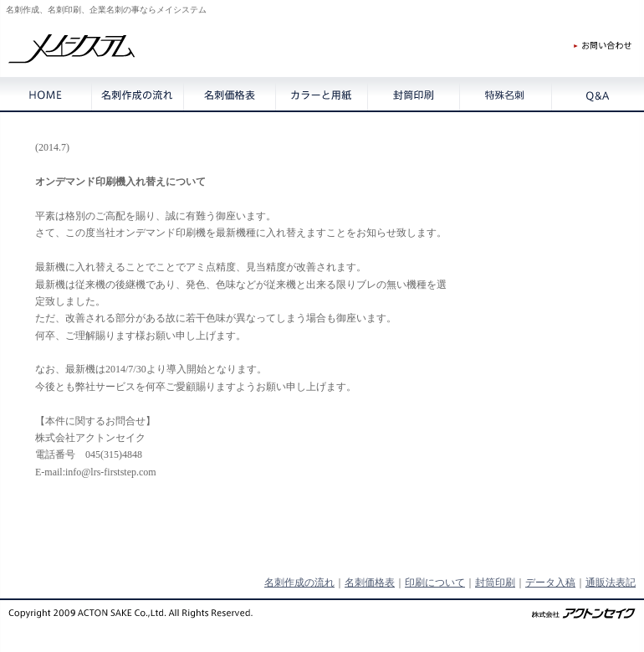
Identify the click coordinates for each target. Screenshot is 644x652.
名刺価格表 (370, 583)
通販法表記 (611, 583)
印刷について (435, 583)
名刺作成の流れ (299, 583)
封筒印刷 (495, 583)
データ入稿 (550, 583)
